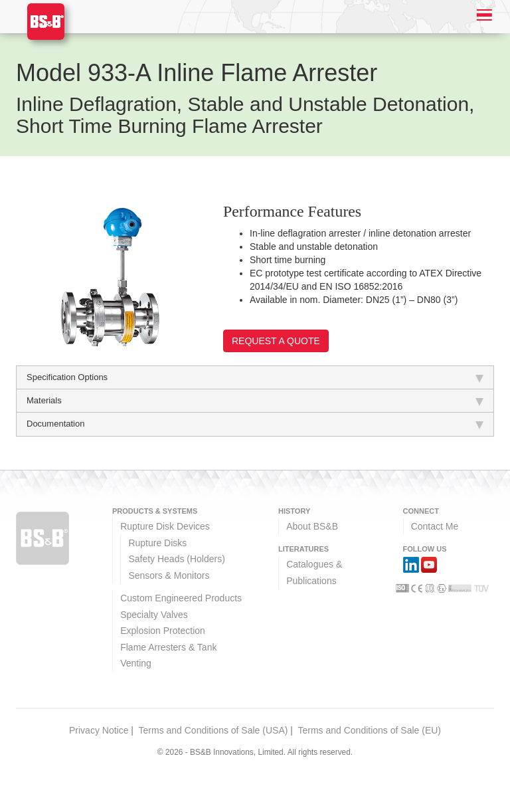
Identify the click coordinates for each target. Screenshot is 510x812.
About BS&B (312, 526)
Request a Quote (276, 341)
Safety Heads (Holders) (177, 559)
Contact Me (435, 526)
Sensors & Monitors (169, 575)
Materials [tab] (255, 401)
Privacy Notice (99, 730)
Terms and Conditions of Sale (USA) (213, 730)
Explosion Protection (163, 631)
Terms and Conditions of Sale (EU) (369, 730)
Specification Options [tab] (255, 377)
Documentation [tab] (255, 424)
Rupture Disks (157, 543)
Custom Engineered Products (181, 598)
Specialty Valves (154, 615)
